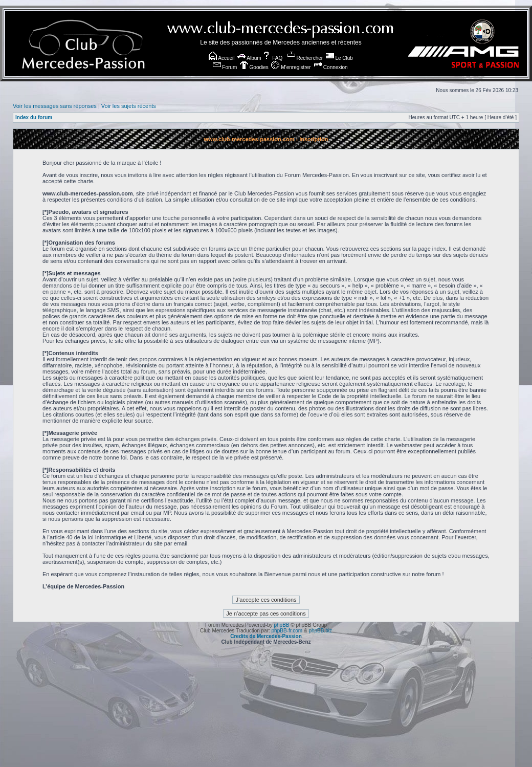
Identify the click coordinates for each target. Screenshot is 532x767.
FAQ (272, 58)
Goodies (254, 67)
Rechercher (305, 58)
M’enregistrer (291, 67)
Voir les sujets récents (129, 106)
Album (249, 58)
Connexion (331, 67)
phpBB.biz (320, 631)
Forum (225, 67)
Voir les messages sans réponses (55, 106)
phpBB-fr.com (287, 631)
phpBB (281, 625)
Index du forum (34, 117)
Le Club (339, 58)
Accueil (221, 58)
